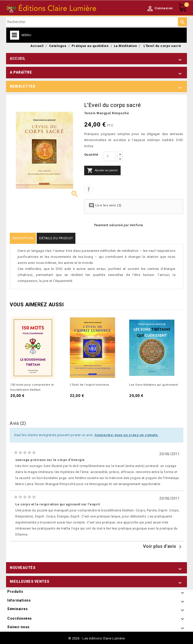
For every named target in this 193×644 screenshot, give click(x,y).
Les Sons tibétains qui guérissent (154, 385)
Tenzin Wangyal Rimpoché (107, 113)
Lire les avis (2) (105, 206)
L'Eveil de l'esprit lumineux (89, 385)
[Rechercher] (96, 22)
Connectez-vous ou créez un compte (127, 435)
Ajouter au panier (102, 170)
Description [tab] (23, 238)
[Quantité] (110, 156)
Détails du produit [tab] (56, 238)
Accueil (18, 58)
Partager (89, 189)
